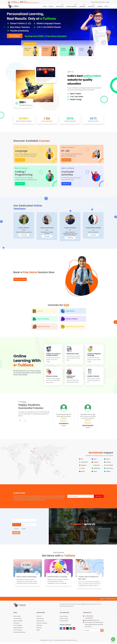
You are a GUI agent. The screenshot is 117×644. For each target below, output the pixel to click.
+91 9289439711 (89, 620)
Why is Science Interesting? (27, 578)
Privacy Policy (40, 620)
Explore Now (20, 161)
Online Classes (17, 620)
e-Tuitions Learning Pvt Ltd (60, 642)
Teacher (16, 530)
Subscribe (99, 498)
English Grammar (70, 320)
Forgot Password (18, 629)
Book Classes (17, 618)
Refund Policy (40, 622)
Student (24, 530)
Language (82, 7)
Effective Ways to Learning (57, 578)
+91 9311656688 (89, 618)
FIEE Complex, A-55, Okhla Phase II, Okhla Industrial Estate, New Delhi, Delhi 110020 (94, 626)
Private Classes (64, 622)
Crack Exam (91, 7)
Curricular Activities (71, 7)
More (106, 7)
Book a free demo (20, 281)
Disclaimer (39, 627)
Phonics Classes (42, 320)
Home (45, 7)
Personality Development (58, 328)
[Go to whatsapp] (113, 639)
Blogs (38, 631)
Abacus (25, 312)
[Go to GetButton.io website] (113, 642)
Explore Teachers (18, 622)
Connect (16, 534)
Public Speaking (83, 312)
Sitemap (39, 629)
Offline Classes (64, 620)
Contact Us (16, 625)
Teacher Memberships (19, 634)
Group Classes (64, 618)
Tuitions (51, 7)
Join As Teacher (18, 631)
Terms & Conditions (42, 625)
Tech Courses (59, 7)
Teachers (100, 7)
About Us (39, 618)
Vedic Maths (54, 312)
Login (108, 2)
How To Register (18, 627)
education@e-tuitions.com (92, 622)
